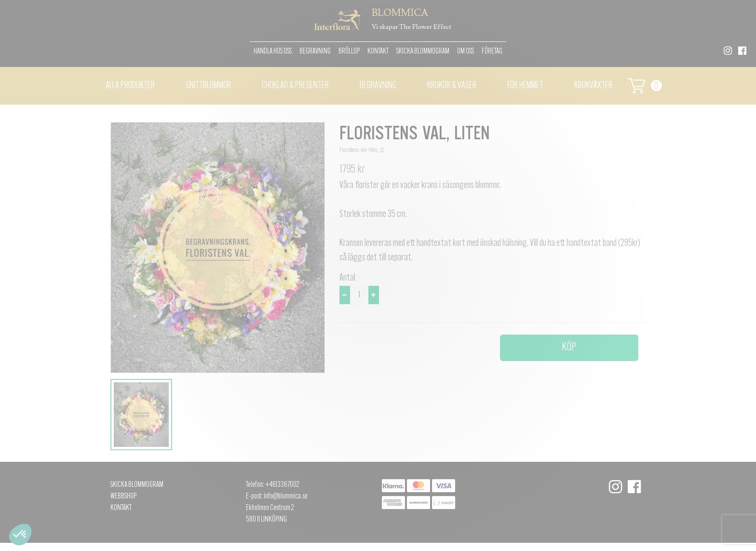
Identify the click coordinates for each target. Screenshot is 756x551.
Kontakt (378, 52)
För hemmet (525, 86)
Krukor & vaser (452, 86)
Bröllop (349, 52)
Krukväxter (593, 86)
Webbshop (123, 497)
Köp (569, 348)
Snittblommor (208, 86)
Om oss (466, 52)
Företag (492, 52)
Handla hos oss (273, 52)
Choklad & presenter (295, 86)
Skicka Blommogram (423, 52)
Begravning (315, 52)
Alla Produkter (130, 86)
